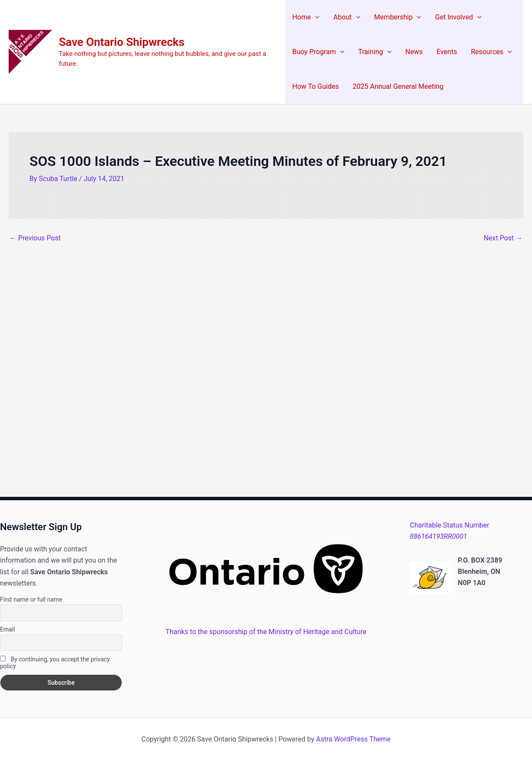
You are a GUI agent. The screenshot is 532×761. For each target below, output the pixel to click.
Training (375, 52)
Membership (398, 17)
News (414, 52)
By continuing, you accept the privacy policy (55, 663)
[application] (315, 17)
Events (447, 52)
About (347, 17)
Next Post (503, 238)
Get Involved (458, 17)
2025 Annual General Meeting (398, 86)
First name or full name (31, 599)
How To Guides (315, 86)
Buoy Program (318, 52)
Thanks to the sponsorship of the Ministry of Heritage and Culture (266, 632)
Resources (492, 52)
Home (306, 17)
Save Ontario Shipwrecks (122, 42)
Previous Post (35, 238)
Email (8, 629)
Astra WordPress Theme (353, 739)
